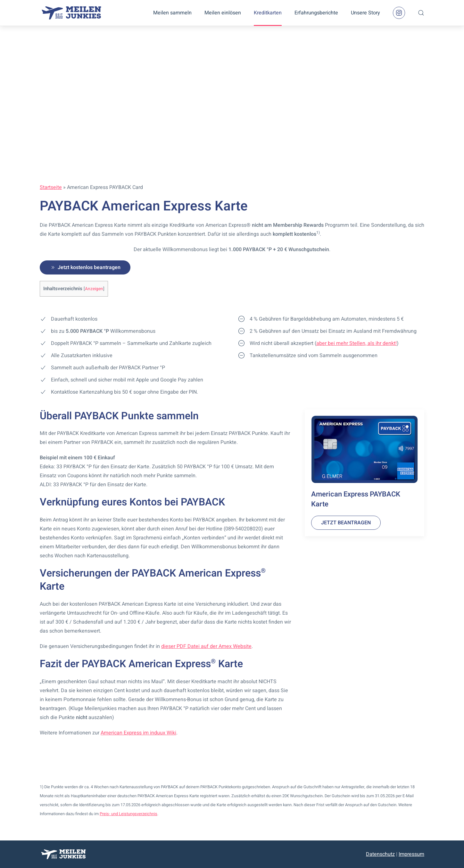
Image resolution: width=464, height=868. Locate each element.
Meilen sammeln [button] (172, 13)
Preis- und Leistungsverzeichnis (128, 814)
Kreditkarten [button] (268, 13)
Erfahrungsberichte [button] (316, 13)
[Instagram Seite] (399, 13)
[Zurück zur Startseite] (72, 13)
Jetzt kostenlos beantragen (85, 267)
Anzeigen (94, 289)
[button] (421, 13)
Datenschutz (380, 854)
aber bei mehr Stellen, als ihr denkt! (356, 343)
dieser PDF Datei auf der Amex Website (206, 646)
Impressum (411, 854)
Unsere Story (365, 13)
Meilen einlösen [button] (223, 13)
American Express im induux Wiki (138, 733)
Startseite (51, 187)
